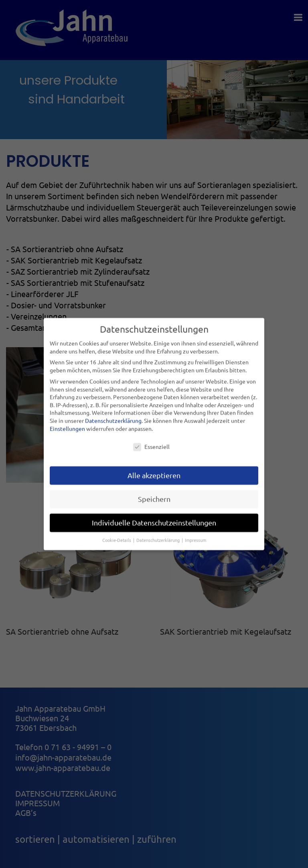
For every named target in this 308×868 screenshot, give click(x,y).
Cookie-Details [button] (117, 536)
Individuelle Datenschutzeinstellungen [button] (154, 519)
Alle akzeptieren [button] (154, 472)
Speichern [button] (154, 495)
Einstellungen (67, 425)
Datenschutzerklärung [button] (159, 536)
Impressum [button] (196, 536)
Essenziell (151, 443)
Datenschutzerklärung (113, 417)
